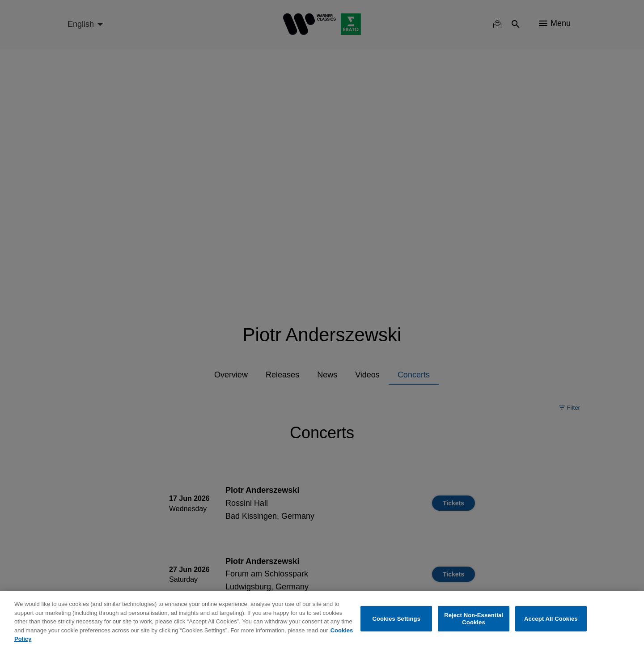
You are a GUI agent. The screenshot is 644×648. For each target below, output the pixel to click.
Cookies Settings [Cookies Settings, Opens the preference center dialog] (397, 619)
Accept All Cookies (551, 619)
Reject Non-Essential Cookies (474, 619)
